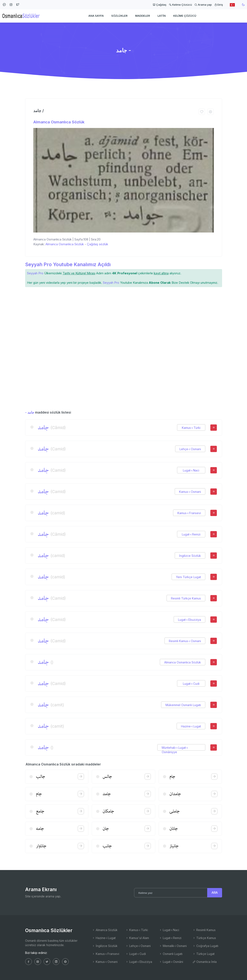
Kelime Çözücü (180, 5)
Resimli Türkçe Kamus (186, 598)
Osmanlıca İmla (205, 962)
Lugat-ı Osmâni (171, 962)
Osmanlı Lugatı (171, 954)
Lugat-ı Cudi (191, 684)
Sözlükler (119, 16)
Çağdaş (160, 5)
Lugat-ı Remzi (191, 534)
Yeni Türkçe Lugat (188, 577)
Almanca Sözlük (105, 930)
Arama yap (203, 5)
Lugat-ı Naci (191, 470)
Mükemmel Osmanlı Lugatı (183, 705)
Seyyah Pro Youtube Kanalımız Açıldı (68, 264)
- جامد (30, 412)
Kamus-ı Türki (191, 428)
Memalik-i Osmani (173, 946)
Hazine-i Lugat (191, 726)
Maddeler (143, 16)
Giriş (219, 5)
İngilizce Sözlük (190, 556)
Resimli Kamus (204, 930)
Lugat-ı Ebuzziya (189, 620)
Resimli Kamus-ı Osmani (185, 641)
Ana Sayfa (96, 16)
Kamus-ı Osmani (190, 492)
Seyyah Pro (35, 273)
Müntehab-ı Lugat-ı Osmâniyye (175, 748)
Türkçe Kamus (204, 938)
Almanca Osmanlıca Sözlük (59, 122)
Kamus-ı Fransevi (189, 513)
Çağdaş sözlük (98, 244)
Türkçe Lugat (204, 954)
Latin (162, 16)
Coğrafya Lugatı (205, 946)
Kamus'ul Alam (137, 938)
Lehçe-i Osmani (190, 449)
